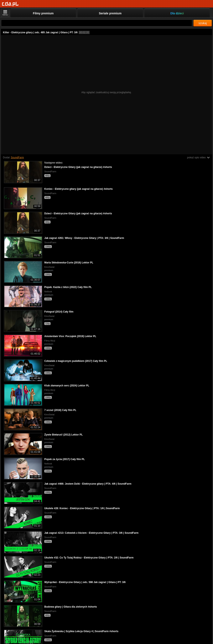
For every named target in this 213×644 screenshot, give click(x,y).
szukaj (203, 23)
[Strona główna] (10, 4)
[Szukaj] (97, 23)
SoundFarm (17, 158)
